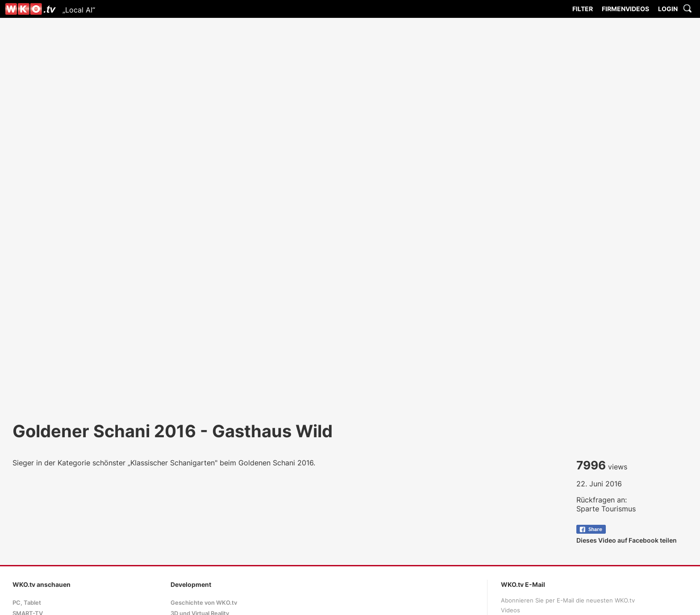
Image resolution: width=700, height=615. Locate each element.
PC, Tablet (27, 603)
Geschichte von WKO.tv (204, 603)
